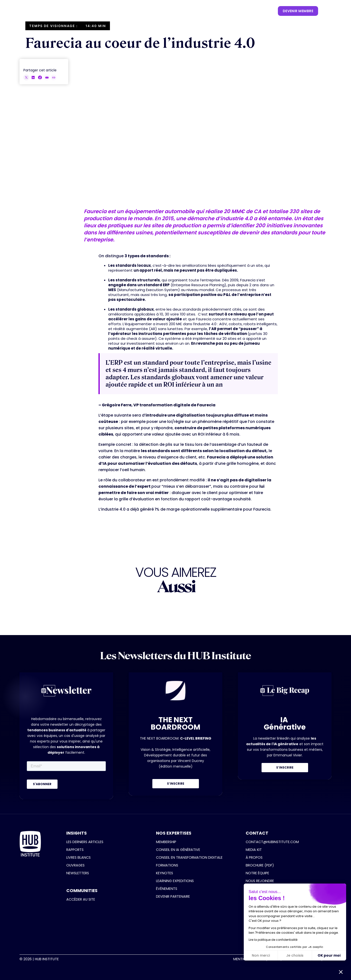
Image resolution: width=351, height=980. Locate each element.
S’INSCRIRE (176, 784)
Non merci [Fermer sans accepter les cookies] (261, 955)
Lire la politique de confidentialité (273, 940)
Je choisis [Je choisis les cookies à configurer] (295, 955)
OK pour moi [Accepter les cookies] (329, 955)
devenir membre (298, 11)
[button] (101, 11)
